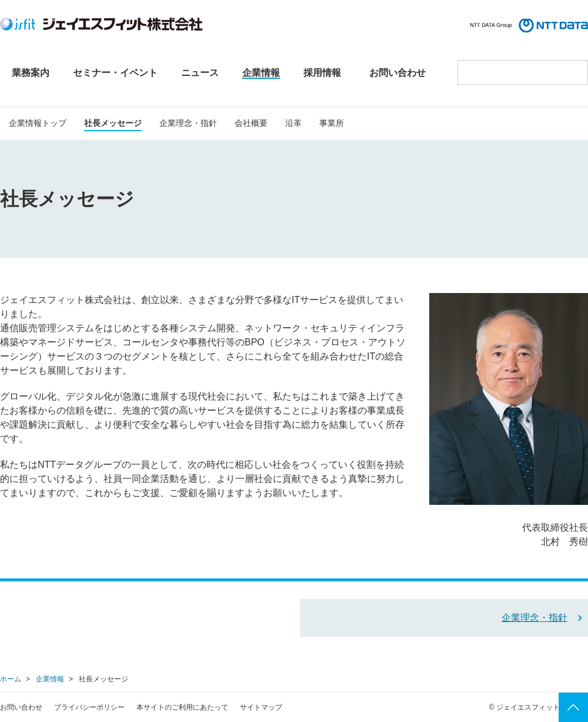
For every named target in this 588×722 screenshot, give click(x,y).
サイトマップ (261, 707)
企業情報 (50, 679)
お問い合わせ (21, 707)
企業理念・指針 (534, 618)
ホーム (11, 679)
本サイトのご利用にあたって (182, 707)
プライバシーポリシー (89, 707)
